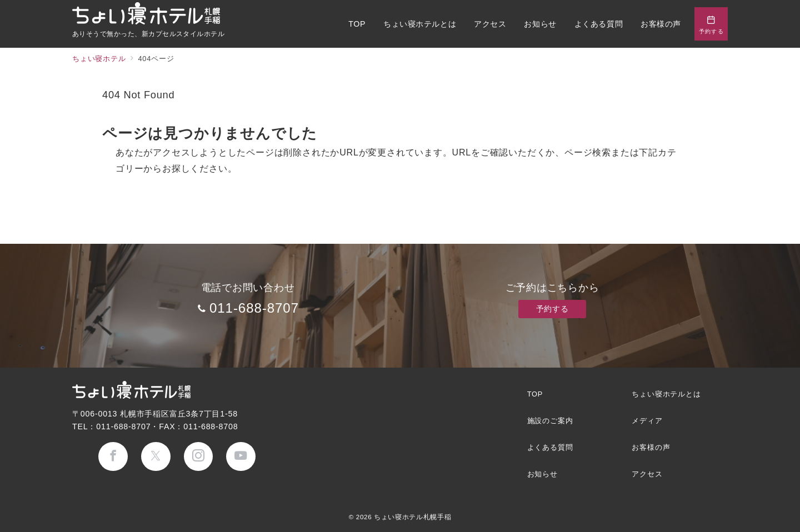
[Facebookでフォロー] (113, 457)
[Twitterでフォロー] (156, 457)
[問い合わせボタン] (711, 24)
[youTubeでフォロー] (241, 457)
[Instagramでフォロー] (199, 457)
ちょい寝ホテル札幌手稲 (412, 517)
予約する (552, 309)
